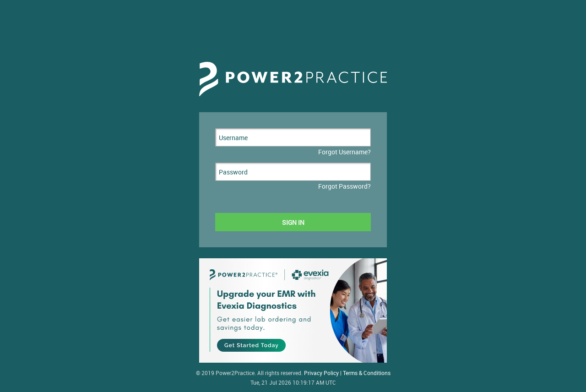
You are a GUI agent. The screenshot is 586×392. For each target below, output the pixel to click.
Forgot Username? (345, 152)
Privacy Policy (321, 373)
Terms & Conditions (367, 373)
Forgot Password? (345, 186)
